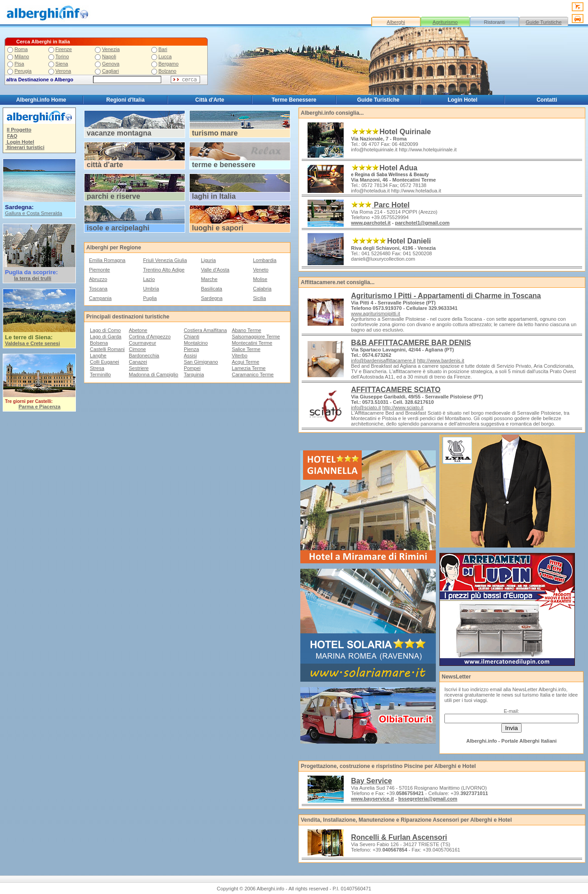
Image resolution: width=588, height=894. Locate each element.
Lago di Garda (106, 337)
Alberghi (396, 22)
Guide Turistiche (544, 22)
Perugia (23, 71)
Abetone (138, 330)
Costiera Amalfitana (205, 330)
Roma (21, 49)
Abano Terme (246, 330)
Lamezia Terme (249, 368)
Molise (260, 279)
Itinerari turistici (25, 147)
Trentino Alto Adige (164, 270)
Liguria (208, 260)
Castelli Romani (107, 349)
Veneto (261, 270)
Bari (163, 49)
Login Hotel (462, 100)
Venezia (111, 49)
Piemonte (99, 270)
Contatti (547, 100)
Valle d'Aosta (215, 270)
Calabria (262, 289)
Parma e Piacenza (40, 407)
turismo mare (215, 133)
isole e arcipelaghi (118, 228)
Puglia (150, 298)
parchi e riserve (113, 196)
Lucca (165, 56)
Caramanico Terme (253, 374)
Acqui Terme (245, 362)
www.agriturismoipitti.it (376, 314)
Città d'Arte (210, 100)
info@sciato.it (366, 407)
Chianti (191, 337)
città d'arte (105, 165)
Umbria (151, 289)
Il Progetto (19, 130)
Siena (62, 64)
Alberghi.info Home (41, 100)
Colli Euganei (105, 362)
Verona (63, 71)
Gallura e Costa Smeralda (34, 213)
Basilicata (212, 289)
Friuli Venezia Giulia (165, 260)
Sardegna (212, 298)
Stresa (97, 368)
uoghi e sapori (218, 228)
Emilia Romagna (107, 260)
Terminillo (100, 374)
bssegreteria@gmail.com (428, 799)
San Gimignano (201, 362)
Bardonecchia (144, 356)
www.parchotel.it (371, 223)
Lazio (149, 279)
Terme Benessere (294, 100)
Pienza (191, 349)
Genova (111, 64)
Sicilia (259, 298)
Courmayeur (142, 343)
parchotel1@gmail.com (422, 223)
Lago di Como (105, 330)
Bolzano (168, 71)
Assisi (190, 356)
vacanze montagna (119, 133)
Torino (62, 56)
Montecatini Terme (252, 343)
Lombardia (265, 260)
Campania (100, 298)
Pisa (19, 64)
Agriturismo (445, 22)
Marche (209, 279)
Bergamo (169, 64)
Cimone (137, 349)
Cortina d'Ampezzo (150, 337)
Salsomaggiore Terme (256, 337)
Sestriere (139, 368)
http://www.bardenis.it (441, 360)
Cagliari (110, 71)
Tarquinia (194, 374)
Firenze (64, 49)
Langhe (98, 356)
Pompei (192, 368)
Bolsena (99, 343)
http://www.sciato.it (403, 407)
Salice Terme (246, 349)
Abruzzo (98, 279)
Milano (22, 56)
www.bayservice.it (372, 799)
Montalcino (196, 343)
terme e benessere (224, 165)
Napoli (109, 56)
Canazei (138, 362)
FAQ (12, 136)
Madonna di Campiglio (153, 374)
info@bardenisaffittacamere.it (383, 360)
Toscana (98, 289)
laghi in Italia (214, 196)
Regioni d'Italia (125, 100)
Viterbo (240, 356)
